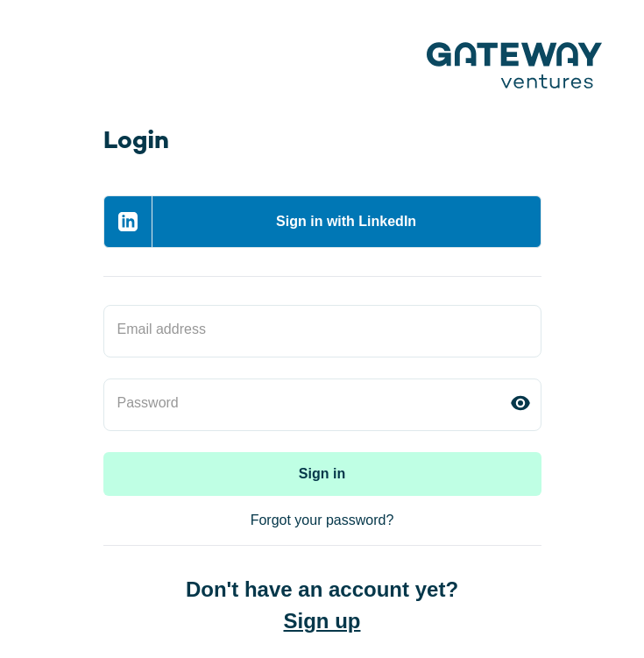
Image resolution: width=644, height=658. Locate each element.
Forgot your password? (322, 520)
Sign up (322, 621)
